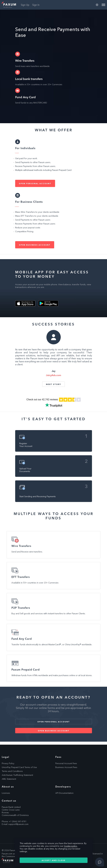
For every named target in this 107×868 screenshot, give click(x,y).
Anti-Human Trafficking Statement (17, 775)
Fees (58, 757)
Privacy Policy (8, 763)
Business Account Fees (66, 767)
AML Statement (9, 779)
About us (8, 787)
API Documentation (64, 793)
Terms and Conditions (12, 771)
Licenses (6, 793)
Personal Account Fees (66, 763)
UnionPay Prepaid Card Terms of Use (19, 767)
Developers (63, 787)
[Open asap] (100, 862)
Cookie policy (71, 846)
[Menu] (103, 5)
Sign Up (25, 5)
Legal (6, 757)
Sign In (36, 5)
